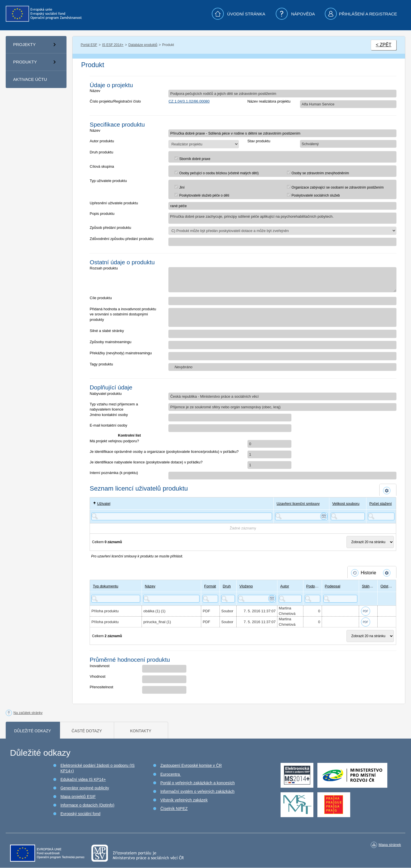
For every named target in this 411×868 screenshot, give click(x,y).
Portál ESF (89, 45)
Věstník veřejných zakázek (184, 800)
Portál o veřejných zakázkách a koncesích (198, 783)
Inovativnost (99, 666)
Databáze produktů (143, 45)
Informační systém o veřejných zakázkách (198, 791)
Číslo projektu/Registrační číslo (115, 101)
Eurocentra (171, 774)
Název (95, 91)
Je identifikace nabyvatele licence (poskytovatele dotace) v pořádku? (146, 462)
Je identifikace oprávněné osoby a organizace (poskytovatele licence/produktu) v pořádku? (164, 452)
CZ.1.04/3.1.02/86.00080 (189, 101)
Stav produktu (259, 141)
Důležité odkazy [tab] (32, 731)
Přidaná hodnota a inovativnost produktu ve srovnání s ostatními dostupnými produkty (123, 314)
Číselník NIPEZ (174, 809)
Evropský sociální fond (80, 814)
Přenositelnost (101, 687)
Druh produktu (101, 152)
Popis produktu (102, 214)
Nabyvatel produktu (106, 394)
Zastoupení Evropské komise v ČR (191, 765)
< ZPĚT (384, 45)
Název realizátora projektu (269, 101)
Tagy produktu (101, 364)
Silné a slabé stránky (107, 331)
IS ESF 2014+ (113, 45)
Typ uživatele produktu (108, 181)
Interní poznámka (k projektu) (114, 473)
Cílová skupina (102, 166)
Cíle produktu (101, 298)
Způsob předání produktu (110, 228)
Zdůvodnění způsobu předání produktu (121, 239)
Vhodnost (97, 676)
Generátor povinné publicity (85, 788)
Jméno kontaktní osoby (109, 415)
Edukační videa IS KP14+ (83, 779)
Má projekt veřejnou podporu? (114, 441)
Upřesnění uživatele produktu (114, 203)
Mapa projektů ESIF (78, 797)
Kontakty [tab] (141, 731)
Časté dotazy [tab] (87, 731)
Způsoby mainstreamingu (110, 342)
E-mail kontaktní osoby (108, 425)
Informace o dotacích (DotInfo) (87, 805)
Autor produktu (102, 141)
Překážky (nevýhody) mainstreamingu (121, 353)
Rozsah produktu (104, 268)
